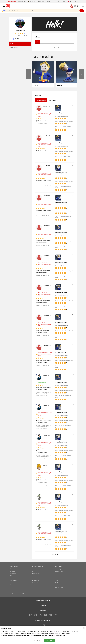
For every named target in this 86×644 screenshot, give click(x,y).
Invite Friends (13, 573)
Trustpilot (43, 605)
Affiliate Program (14, 585)
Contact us (35, 569)
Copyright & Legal (59, 587)
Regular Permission (60, 583)
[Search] (82, 11)
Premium (14, 6)
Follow (17, 39)
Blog (25, 1)
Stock (24, 6)
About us (12, 569)
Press (11, 575)
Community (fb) (32, 1)
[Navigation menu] (4, 6)
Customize (36, 640)
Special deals (12, 1)
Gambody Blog (36, 583)
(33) (24, 33)
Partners (12, 583)
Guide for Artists (59, 571)
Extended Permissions (60, 585)
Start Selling (58, 569)
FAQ (33, 571)
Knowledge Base (36, 573)
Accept (50, 640)
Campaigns (12, 571)
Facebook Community (37, 585)
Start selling (20, 1)
